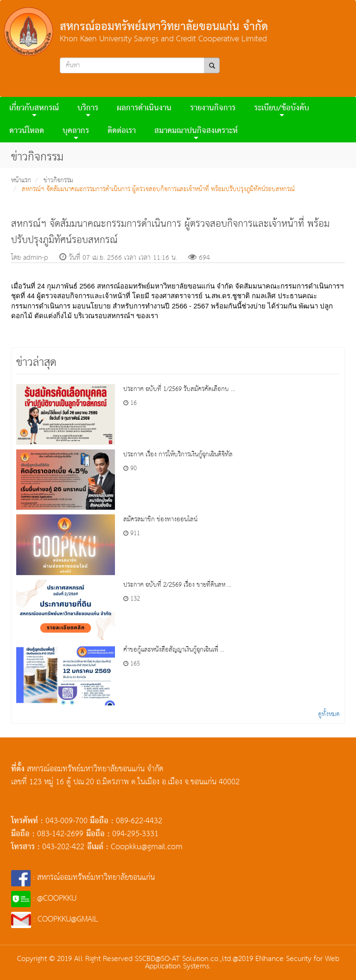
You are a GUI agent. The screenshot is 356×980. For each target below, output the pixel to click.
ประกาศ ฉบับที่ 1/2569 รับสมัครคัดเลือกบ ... (179, 389)
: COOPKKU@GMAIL (55, 919)
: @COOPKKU (44, 899)
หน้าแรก (21, 180)
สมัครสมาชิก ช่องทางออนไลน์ (160, 519)
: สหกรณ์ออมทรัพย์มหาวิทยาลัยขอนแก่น (83, 878)
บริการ (88, 110)
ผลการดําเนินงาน (144, 108)
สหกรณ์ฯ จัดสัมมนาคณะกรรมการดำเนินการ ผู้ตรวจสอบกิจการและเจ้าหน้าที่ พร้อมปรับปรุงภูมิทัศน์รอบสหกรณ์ (158, 189)
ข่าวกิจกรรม (58, 180)
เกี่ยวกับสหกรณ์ (34, 110)
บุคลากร (76, 132)
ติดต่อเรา (122, 131)
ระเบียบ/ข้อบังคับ (282, 110)
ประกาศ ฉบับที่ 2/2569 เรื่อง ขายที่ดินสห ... (177, 585)
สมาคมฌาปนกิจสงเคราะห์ (196, 132)
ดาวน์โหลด (27, 131)
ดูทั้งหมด (329, 714)
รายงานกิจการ (213, 108)
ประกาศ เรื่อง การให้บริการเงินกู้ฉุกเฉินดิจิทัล (178, 455)
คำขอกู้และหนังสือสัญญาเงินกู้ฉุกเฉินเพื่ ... (174, 650)
